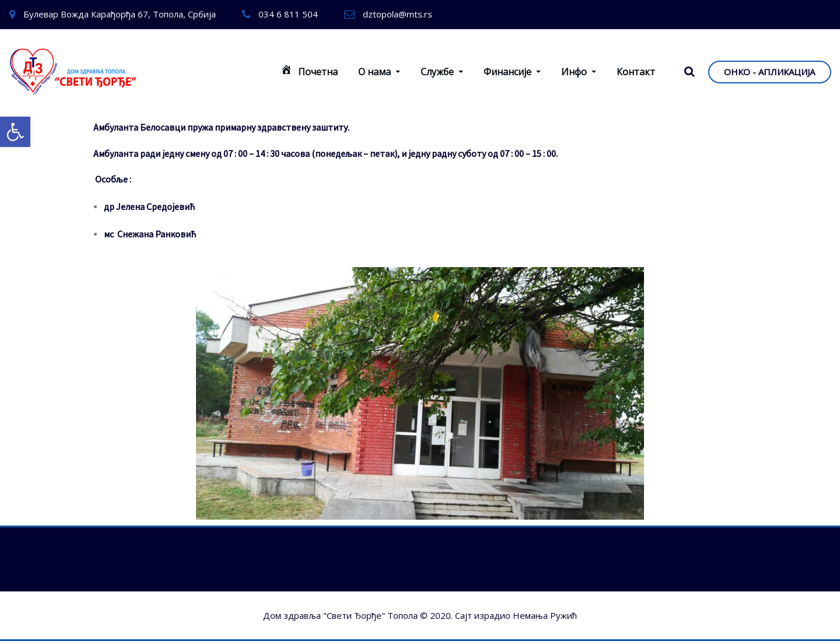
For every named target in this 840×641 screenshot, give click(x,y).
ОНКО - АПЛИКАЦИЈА (769, 72)
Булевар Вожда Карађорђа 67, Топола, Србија (120, 14)
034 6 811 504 (288, 14)
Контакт (636, 72)
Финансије (512, 72)
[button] (15, 132)
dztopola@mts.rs (398, 14)
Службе (442, 72)
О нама (379, 72)
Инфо (579, 72)
